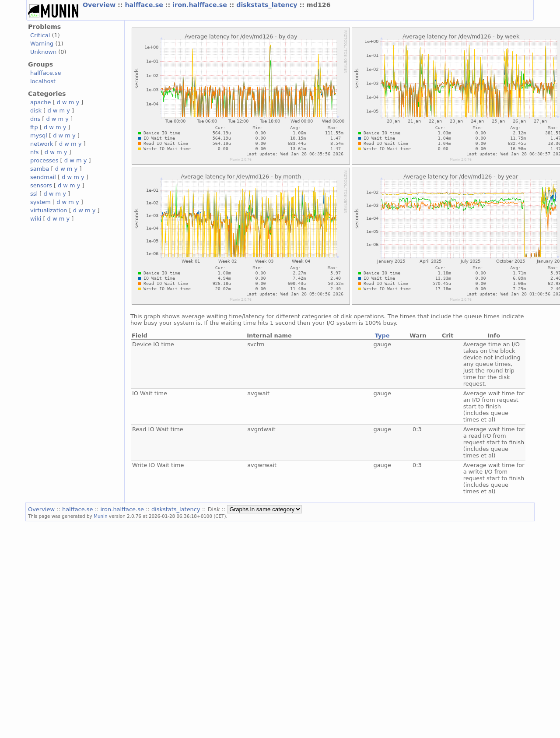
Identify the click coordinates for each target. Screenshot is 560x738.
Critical (40, 35)
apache (40, 102)
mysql (39, 135)
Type (382, 336)
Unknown (43, 52)
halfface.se (145, 5)
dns (35, 119)
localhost (43, 81)
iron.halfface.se (201, 5)
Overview (100, 5)
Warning (42, 44)
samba (40, 169)
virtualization (49, 210)
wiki (36, 219)
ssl (34, 194)
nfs (35, 152)
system (40, 202)
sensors (41, 185)
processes (44, 160)
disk (36, 111)
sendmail (43, 177)
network (42, 144)
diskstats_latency (268, 5)
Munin (101, 516)
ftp (34, 127)
